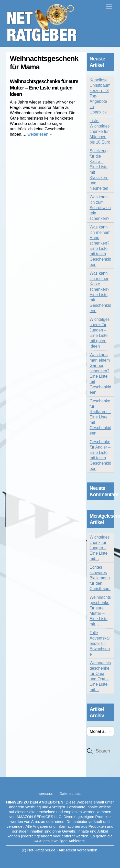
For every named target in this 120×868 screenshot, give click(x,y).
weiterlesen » (40, 134)
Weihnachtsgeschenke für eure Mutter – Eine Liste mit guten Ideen (44, 88)
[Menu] (109, 7)
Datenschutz (70, 793)
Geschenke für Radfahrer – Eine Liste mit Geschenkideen (100, 417)
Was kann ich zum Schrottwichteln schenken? (100, 208)
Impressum (45, 793)
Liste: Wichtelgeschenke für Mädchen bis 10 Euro (100, 131)
